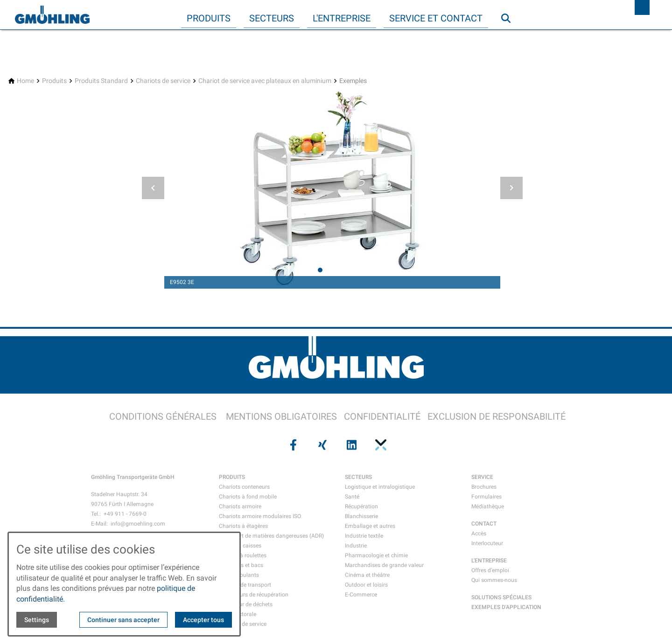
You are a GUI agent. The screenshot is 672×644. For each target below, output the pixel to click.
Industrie (356, 546)
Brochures (484, 487)
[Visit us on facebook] (292, 445)
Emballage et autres (370, 526)
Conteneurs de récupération (254, 595)
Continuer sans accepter (123, 620)
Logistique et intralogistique (380, 487)
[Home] (25, 81)
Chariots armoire (240, 506)
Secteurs (272, 18)
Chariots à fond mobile (248, 497)
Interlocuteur (487, 543)
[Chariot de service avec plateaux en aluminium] (265, 81)
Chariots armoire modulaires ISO (260, 516)
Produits (209, 18)
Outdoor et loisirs (366, 585)
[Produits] (54, 81)
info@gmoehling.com (138, 524)
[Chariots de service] (163, 81)
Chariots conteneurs (244, 487)
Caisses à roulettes (243, 555)
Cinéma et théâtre (367, 575)
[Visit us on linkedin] (350, 445)
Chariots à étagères (243, 526)
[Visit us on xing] (322, 445)
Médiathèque (488, 506)
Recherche (510, 37)
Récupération (361, 506)
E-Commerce (361, 595)
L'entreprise (342, 18)
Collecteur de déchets (246, 604)
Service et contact (436, 18)
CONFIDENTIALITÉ (382, 416)
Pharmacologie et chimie (376, 555)
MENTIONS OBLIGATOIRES (281, 416)
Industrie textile (364, 536)
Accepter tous (203, 620)
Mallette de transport (245, 585)
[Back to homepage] (52, 15)
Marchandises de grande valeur (384, 565)
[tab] (320, 270)
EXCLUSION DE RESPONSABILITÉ (497, 416)
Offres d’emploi (490, 570)
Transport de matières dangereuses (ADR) (271, 536)
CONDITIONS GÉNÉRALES (163, 416)
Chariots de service (243, 624)
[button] (153, 188)
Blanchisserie (361, 516)
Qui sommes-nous (494, 580)
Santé (352, 497)
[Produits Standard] (101, 81)
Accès (479, 533)
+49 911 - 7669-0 (125, 514)
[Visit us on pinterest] (379, 445)
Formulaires (486, 497)
